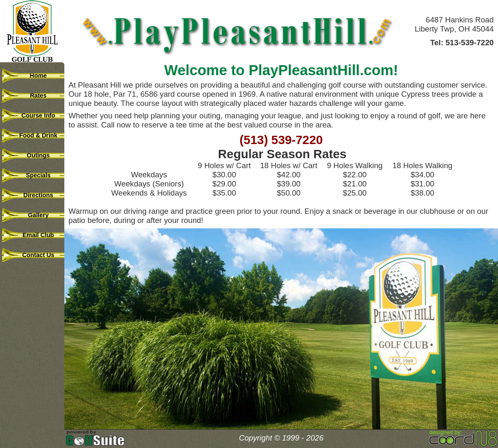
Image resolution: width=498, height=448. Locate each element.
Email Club (33, 235)
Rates (33, 95)
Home (33, 76)
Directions (33, 195)
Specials (33, 175)
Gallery (33, 215)
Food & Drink (33, 135)
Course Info (33, 115)
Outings (33, 155)
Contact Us (33, 255)
